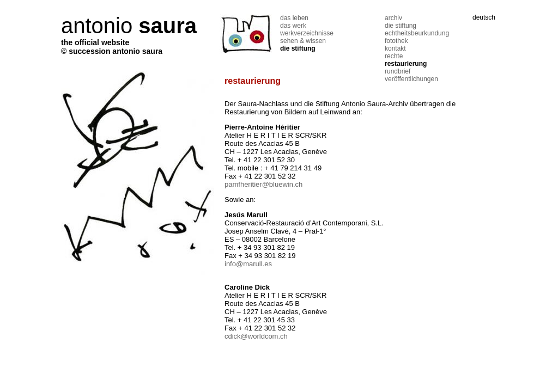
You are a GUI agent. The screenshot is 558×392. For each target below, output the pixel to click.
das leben (294, 18)
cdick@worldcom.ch (256, 336)
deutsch (484, 17)
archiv (393, 18)
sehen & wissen (303, 41)
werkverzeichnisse (307, 33)
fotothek (396, 41)
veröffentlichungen (411, 79)
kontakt (395, 48)
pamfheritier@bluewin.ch (263, 184)
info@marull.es (248, 264)
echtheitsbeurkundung (417, 33)
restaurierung (406, 64)
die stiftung (298, 48)
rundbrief (398, 71)
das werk (293, 26)
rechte (394, 56)
